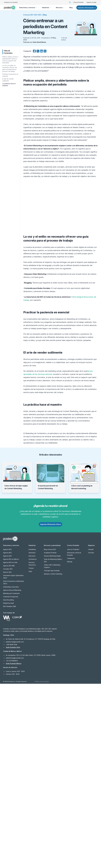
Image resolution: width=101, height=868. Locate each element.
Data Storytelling (8, 784)
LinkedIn (91, 734)
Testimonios (71, 743)
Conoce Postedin (78, 2)
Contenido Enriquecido (11, 781)
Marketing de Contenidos (11, 778)
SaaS (30, 756)
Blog (71, 8)
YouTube (91, 737)
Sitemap (70, 746)
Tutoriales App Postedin (52, 755)
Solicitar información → (87, 8)
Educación (32, 740)
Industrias (47, 8)
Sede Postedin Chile (13, 832)
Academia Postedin (50, 737)
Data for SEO (7, 756)
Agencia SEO (7, 734)
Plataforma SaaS (8, 787)
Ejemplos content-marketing (53, 758)
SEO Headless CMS (10, 791)
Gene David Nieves (39, 42)
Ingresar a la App (91, 2)
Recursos (60, 8)
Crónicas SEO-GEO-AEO (32, 15)
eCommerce (33, 743)
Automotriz (32, 737)
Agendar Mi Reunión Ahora (50, 709)
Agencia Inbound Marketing (12, 774)
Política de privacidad (42, 866)
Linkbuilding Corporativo (11, 771)
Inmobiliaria (32, 734)
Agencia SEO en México (11, 743)
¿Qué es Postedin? (73, 734)
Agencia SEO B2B (9, 750)
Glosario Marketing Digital (52, 740)
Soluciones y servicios (28, 8)
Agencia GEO (7, 740)
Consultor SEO (8, 753)
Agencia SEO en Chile (10, 747)
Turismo (31, 752)
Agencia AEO (7, 737)
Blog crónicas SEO (50, 734)
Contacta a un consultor (11, 2)
